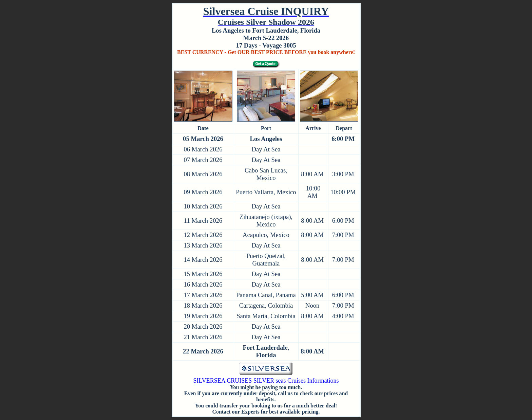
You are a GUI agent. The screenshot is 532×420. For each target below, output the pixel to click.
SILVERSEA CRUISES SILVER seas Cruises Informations (266, 381)
